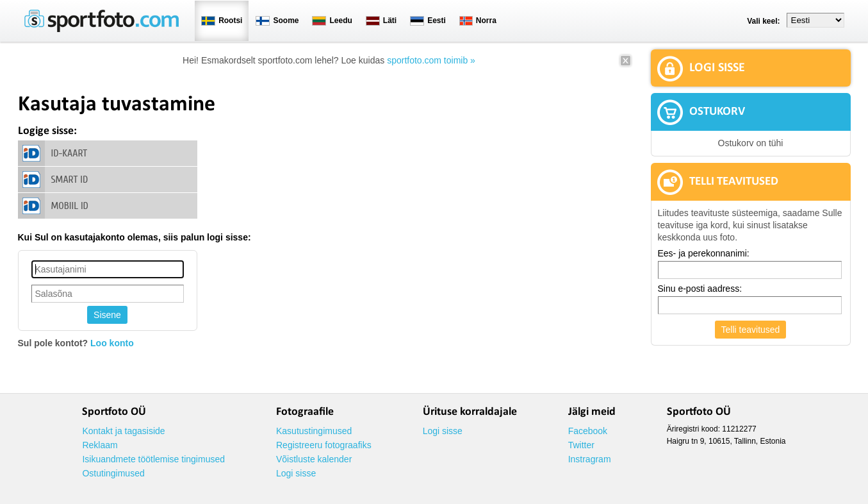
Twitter (581, 445)
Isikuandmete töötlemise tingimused (153, 459)
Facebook (588, 431)
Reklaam (100, 445)
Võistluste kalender (314, 459)
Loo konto (112, 343)
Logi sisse (296, 473)
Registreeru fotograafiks (324, 445)
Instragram (590, 459)
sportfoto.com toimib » (431, 60)
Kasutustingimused (314, 431)
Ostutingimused (113, 473)
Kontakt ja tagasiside (123, 431)
